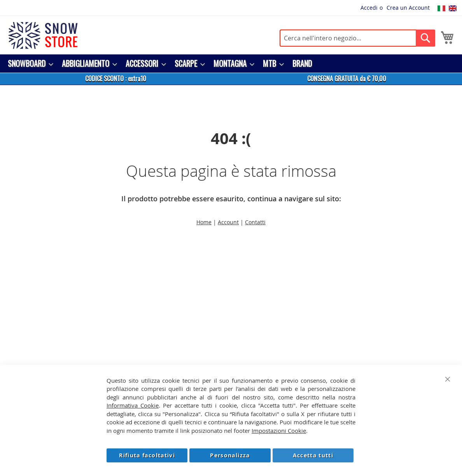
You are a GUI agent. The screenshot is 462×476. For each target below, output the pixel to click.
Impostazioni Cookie (279, 431)
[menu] (231, 64)
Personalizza (230, 455)
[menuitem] (28, 64)
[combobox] (357, 38)
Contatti (255, 222)
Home (204, 222)
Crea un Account (408, 8)
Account (228, 222)
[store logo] (43, 35)
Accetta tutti (313, 455)
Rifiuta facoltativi (147, 455)
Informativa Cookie (133, 405)
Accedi (369, 8)
